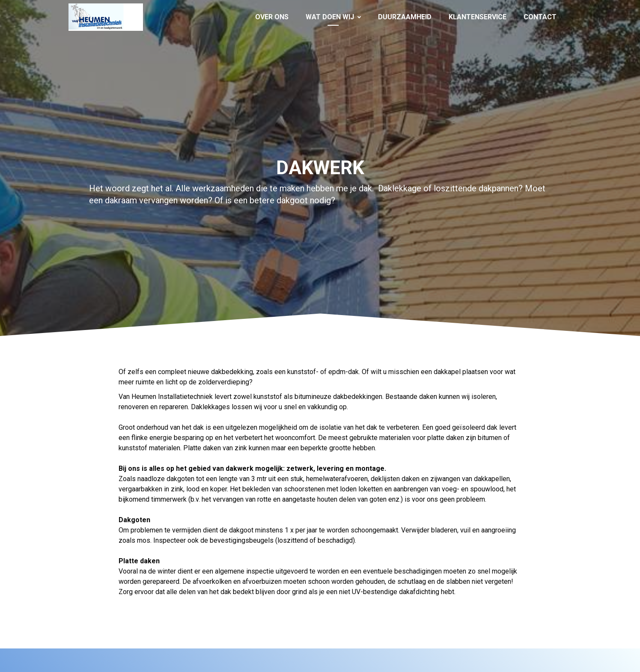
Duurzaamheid (405, 17)
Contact (540, 17)
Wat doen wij (333, 17)
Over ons (272, 17)
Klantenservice (478, 17)
